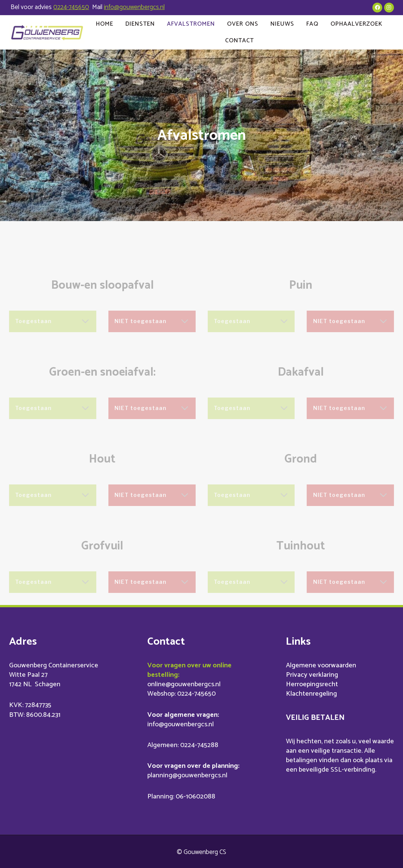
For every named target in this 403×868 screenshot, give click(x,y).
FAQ (312, 24)
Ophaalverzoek (357, 24)
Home (105, 24)
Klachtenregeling (311, 693)
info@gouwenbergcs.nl (134, 7)
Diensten (140, 24)
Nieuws (282, 24)
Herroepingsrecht (312, 683)
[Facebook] (377, 8)
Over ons (243, 24)
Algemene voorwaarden (321, 664)
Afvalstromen (191, 24)
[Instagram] (389, 8)
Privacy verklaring (312, 674)
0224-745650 (71, 7)
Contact (239, 41)
